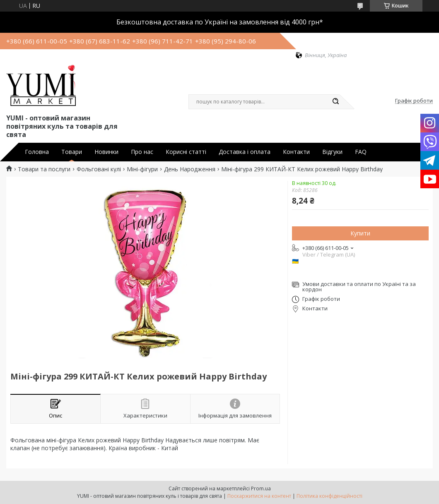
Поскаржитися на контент (259, 496)
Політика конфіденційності (329, 496)
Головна (37, 152)
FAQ (361, 152)
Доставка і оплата (245, 152)
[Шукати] (335, 102)
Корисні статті (186, 152)
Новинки (106, 152)
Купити (360, 233)
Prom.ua (261, 488)
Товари (72, 152)
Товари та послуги (44, 169)
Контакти (296, 152)
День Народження (190, 169)
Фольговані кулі (99, 169)
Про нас (142, 152)
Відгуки (332, 152)
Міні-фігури (142, 169)
